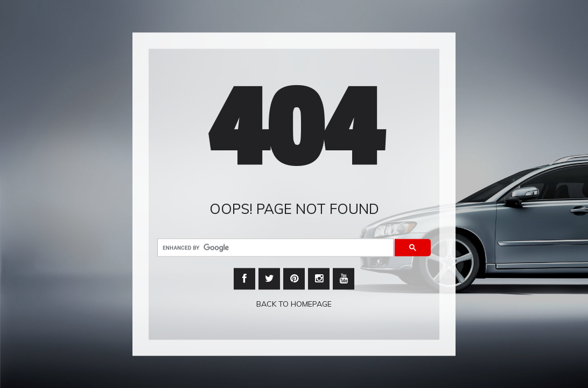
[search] (274, 248)
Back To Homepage (294, 304)
